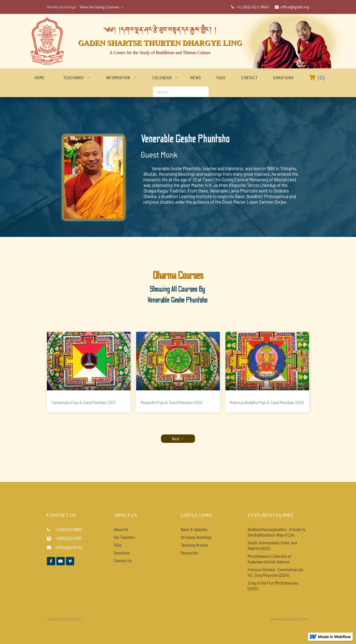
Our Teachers (124, 537)
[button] (74, 78)
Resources (189, 553)
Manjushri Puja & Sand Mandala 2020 (171, 402)
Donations (283, 78)
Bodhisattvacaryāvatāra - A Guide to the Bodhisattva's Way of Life (277, 532)
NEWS (196, 78)
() (317, 77)
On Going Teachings (196, 537)
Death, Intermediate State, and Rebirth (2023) (272, 546)
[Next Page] (178, 439)
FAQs (221, 78)
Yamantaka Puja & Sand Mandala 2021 (83, 402)
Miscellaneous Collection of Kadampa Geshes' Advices (270, 559)
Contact (249, 78)
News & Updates (194, 529)
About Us (121, 529)
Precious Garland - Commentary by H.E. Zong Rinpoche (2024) (275, 572)
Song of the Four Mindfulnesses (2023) (273, 586)
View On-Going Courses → (102, 7)
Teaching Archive (194, 545)
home (40, 78)
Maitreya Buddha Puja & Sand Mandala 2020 (267, 402)
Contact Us (123, 561)
